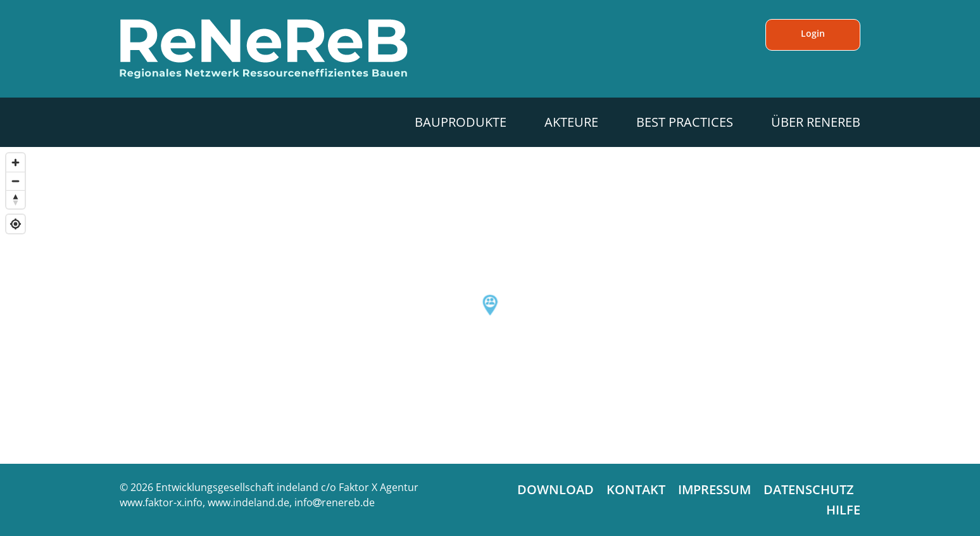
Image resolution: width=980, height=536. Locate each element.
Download (556, 489)
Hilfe (843, 510)
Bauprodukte (461, 122)
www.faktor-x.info (161, 502)
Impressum (714, 489)
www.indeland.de (248, 502)
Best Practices (685, 122)
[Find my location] (16, 224)
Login (813, 33)
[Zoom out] (16, 181)
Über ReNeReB (816, 122)
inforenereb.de (335, 502)
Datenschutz (809, 489)
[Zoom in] (16, 163)
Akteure (571, 122)
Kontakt (636, 489)
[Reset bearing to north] (16, 199)
